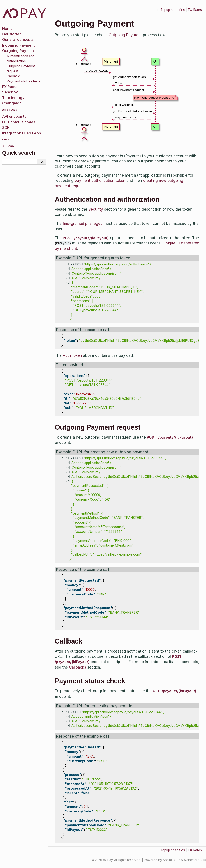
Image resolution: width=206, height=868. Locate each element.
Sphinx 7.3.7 (171, 860)
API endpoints (14, 116)
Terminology (13, 98)
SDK (6, 127)
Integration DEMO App (22, 133)
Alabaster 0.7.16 (195, 860)
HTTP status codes (19, 122)
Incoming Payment (18, 45)
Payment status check (24, 81)
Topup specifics (173, 10)
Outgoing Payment (19, 51)
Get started (12, 34)
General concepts (18, 39)
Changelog (12, 103)
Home (7, 29)
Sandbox (10, 92)
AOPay (8, 146)
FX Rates (10, 87)
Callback (13, 76)
